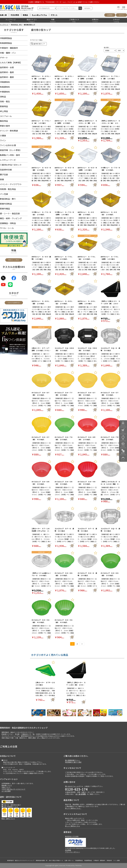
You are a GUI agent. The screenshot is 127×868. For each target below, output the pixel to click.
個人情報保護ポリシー (73, 760)
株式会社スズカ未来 (72, 836)
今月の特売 (15, 15)
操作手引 (123, 453)
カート (123, 432)
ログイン (121, 15)
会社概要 (68, 850)
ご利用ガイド (74, 19)
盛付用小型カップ (30, 25)
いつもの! (123, 446)
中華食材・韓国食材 (99, 860)
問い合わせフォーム (72, 786)
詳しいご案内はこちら (73, 826)
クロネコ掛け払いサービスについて (13, 789)
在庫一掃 (3, 15)
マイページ (123, 425)
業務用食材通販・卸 (42, 860)
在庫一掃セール (69, 860)
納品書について (7, 785)
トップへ (123, 460)
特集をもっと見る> (14, 260)
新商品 (25, 15)
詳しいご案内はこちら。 (73, 808)
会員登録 (110, 15)
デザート (54, 15)
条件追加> (87, 8)
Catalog (14, 295)
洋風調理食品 (79, 860)
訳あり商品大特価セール (56, 860)
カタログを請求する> (14, 303)
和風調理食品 (88, 860)
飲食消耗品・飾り (17, 25)
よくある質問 (6, 791)
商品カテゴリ (32, 19)
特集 (53, 19)
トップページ (11, 19)
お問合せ (95, 19)
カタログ (116, 19)
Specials (14, 253)
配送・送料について (8, 819)
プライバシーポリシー (73, 852)
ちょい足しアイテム (39, 15)
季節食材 (109, 860)
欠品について (6, 787)
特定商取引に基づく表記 (73, 762)
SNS (14, 269)
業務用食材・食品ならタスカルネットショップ (21, 860)
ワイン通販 (117, 860)
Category (14, 32)
